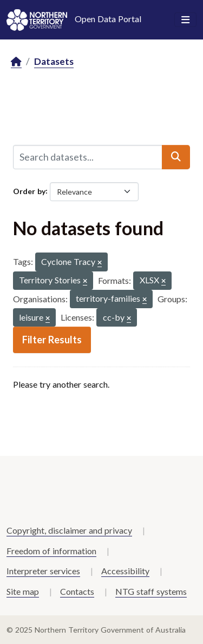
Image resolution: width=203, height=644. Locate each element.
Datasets (54, 61)
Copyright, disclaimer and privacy (69, 530)
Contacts (77, 591)
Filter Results (52, 340)
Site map (23, 591)
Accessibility (125, 571)
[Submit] (176, 157)
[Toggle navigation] (185, 20)
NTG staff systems (151, 591)
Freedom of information (51, 551)
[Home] (16, 62)
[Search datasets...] (88, 157)
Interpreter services (43, 571)
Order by (29, 191)
